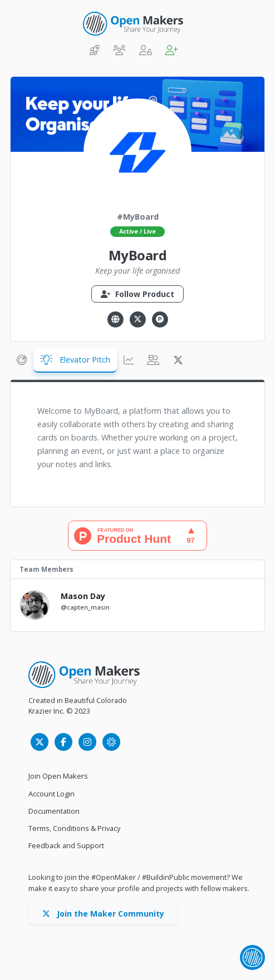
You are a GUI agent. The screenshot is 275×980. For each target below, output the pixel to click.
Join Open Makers (58, 776)
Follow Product (137, 294)
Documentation (54, 811)
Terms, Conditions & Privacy (74, 828)
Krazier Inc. (46, 711)
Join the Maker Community (103, 914)
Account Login (51, 794)
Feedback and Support (66, 845)
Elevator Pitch (75, 360)
